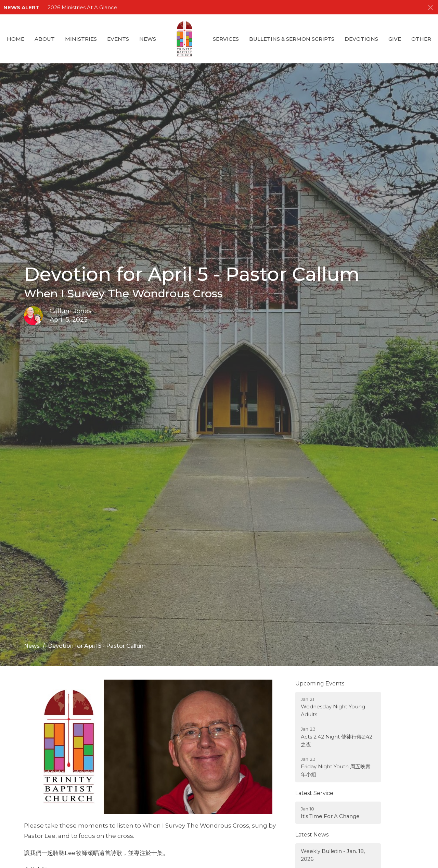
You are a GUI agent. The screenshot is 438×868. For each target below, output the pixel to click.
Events (118, 39)
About (45, 39)
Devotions (361, 39)
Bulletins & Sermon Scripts (292, 39)
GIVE (395, 39)
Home (16, 39)
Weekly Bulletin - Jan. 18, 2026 (333, 855)
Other (421, 39)
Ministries (81, 39)
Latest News (312, 835)
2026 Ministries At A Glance (82, 7)
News (148, 39)
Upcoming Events (320, 684)
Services (226, 39)
